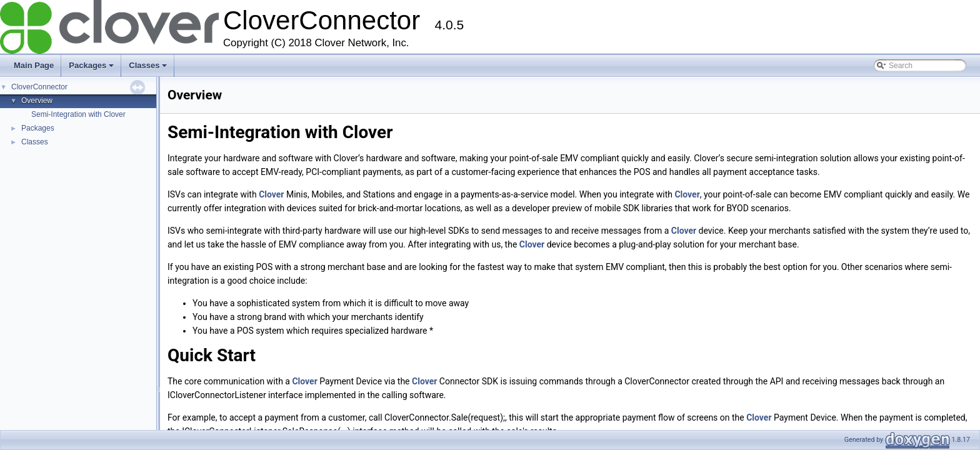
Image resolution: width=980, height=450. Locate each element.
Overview (37, 101)
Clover (271, 194)
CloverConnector (39, 87)
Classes (148, 65)
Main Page (34, 65)
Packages (91, 65)
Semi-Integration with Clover (78, 114)
